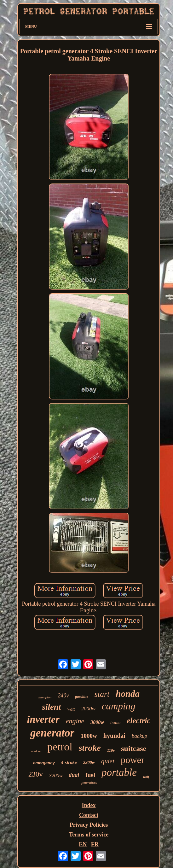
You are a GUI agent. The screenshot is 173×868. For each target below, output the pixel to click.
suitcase (134, 749)
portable (119, 772)
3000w (97, 722)
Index (89, 805)
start (102, 694)
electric (138, 721)
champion (45, 697)
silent (51, 707)
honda (128, 694)
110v (111, 750)
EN (83, 844)
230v (36, 774)
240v (63, 696)
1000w (89, 736)
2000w (88, 709)
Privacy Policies (89, 825)
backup (139, 736)
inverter (43, 719)
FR (95, 844)
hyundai (114, 736)
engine (75, 721)
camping (119, 706)
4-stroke (69, 762)
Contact (89, 815)
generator (52, 733)
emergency (44, 763)
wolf (146, 777)
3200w (56, 775)
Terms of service (89, 835)
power (133, 760)
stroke (90, 748)
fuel (90, 775)
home (115, 722)
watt (71, 709)
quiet (108, 761)
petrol (60, 747)
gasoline (81, 696)
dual (74, 775)
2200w (89, 763)
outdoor (36, 751)
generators (89, 783)
